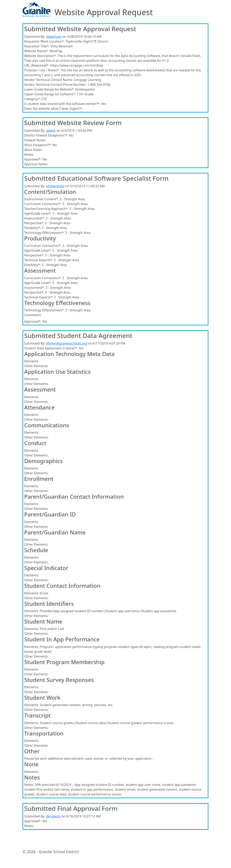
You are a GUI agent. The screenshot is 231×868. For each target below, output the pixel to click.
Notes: (29, 154)
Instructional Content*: (41, 199)
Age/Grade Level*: (38, 213)
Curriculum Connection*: (43, 204)
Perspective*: (34, 223)
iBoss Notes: (33, 150)
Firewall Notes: (35, 140)
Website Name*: (36, 51)
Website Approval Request (104, 12)
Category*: (32, 99)
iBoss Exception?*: (38, 145)
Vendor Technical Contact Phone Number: (55, 85)
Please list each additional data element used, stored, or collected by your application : (89, 758)
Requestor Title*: (37, 46)
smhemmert (55, 186)
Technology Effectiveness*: (44, 233)
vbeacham (54, 37)
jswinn (51, 131)
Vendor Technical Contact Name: (48, 80)
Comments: (33, 315)
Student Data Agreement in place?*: (51, 348)
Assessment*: (34, 218)
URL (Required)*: (37, 65)
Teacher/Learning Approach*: (46, 209)
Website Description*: (40, 56)
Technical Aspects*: (39, 260)
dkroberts (53, 816)
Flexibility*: (32, 228)
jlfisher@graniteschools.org (67, 343)
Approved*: (33, 159)
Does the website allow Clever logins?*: (53, 109)
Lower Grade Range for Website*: (49, 89)
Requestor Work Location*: (44, 41)
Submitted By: (35, 37)
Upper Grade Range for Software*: (50, 94)
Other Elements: (36, 366)
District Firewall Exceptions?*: (46, 135)
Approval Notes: (36, 164)
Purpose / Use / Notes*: (42, 70)
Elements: (32, 361)
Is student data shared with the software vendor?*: (62, 104)
